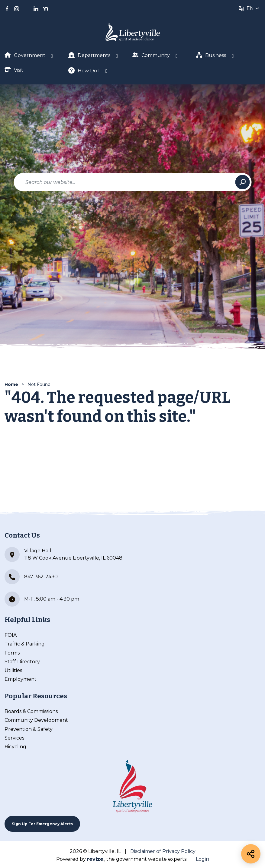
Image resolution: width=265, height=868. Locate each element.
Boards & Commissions (31, 711)
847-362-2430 (31, 577)
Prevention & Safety (29, 729)
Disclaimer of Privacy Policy (163, 851)
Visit (14, 70)
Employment (21, 679)
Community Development (36, 720)
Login (202, 859)
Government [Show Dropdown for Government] (25, 55)
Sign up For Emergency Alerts (42, 824)
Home (11, 384)
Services (14, 738)
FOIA (11, 635)
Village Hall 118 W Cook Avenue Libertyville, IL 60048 (63, 554)
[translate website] (249, 8)
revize (95, 859)
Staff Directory (22, 662)
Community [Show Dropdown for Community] (151, 55)
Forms (12, 653)
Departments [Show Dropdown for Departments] (89, 55)
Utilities (13, 670)
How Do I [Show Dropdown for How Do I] (84, 70)
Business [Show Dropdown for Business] (211, 55)
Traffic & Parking (25, 644)
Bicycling (15, 747)
